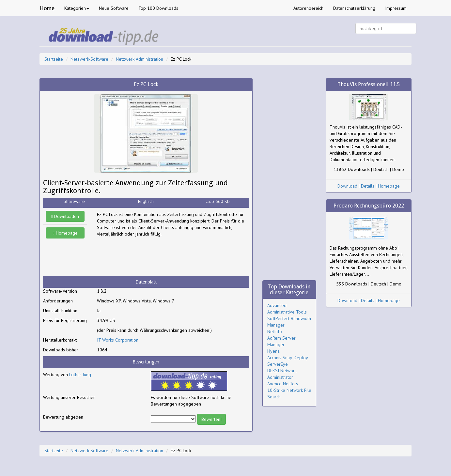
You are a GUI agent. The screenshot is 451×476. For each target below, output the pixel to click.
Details (368, 186)
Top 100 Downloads (158, 8)
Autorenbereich (308, 8)
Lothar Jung (80, 375)
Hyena (273, 351)
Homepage (65, 233)
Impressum (396, 8)
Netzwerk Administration (140, 59)
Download (347, 186)
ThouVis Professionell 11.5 (369, 84)
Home (47, 8)
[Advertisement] (149, 257)
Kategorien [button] (77, 8)
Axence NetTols (283, 384)
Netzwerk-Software (89, 59)
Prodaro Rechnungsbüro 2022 (369, 206)
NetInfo (275, 331)
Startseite (54, 59)
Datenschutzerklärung (354, 8)
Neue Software (114, 8)
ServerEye (278, 364)
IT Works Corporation (118, 340)
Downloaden (65, 216)
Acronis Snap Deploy (288, 358)
